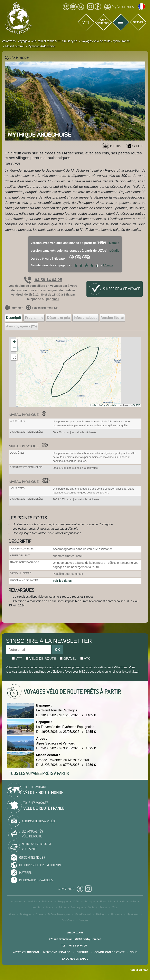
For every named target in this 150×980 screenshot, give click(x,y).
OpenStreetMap (109, 405)
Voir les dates (62, 581)
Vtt (17, 659)
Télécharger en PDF (42, 308)
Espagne (90, 901)
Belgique (63, 901)
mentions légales (57, 952)
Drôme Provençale (59, 914)
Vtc (85, 659)
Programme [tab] (34, 318)
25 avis (108, 265)
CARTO (136, 405)
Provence (117, 914)
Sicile (91, 907)
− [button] (14, 348)
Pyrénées (133, 914)
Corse (39, 914)
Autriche (32, 901)
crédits (82, 952)
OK (57, 650)
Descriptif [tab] (14, 318)
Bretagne (25, 914)
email (55, 299)
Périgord (101, 914)
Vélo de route (41, 659)
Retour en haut (139, 970)
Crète (76, 901)
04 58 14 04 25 (43, 280)
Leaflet (94, 405)
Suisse (103, 907)
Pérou (62, 907)
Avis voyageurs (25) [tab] (22, 326)
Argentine (17, 901)
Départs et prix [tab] (58, 318)
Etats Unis (106, 901)
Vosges (84, 920)
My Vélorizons (119, 7)
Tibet (115, 907)
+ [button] (14, 342)
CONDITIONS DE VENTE (110, 952)
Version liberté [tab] (112, 318)
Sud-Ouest (68, 920)
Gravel (68, 659)
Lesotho (37, 907)
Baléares (47, 901)
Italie (133, 901)
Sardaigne (77, 907)
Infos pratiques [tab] (86, 318)
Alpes (12, 914)
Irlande (121, 901)
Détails (114, 243)
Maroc (50, 907)
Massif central (83, 914)
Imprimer (14, 308)
